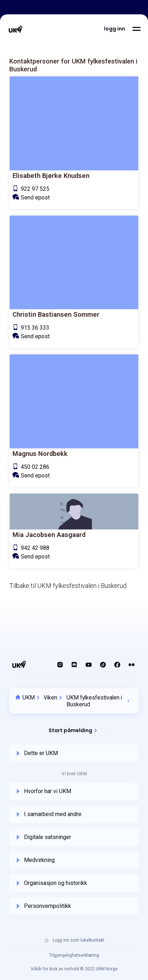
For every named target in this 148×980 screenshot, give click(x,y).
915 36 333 (35, 328)
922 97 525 (35, 189)
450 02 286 (35, 467)
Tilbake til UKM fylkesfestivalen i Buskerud (68, 586)
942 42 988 (35, 548)
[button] (115, 29)
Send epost (35, 197)
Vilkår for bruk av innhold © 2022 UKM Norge (74, 969)
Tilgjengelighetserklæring (74, 955)
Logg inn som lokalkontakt (74, 941)
